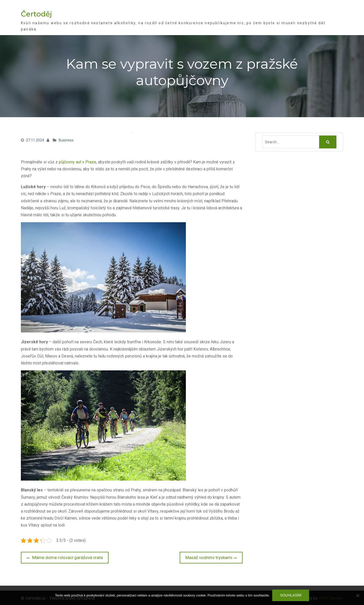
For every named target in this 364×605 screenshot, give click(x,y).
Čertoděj (36, 14)
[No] (358, 595)
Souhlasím (291, 595)
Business (66, 140)
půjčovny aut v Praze (77, 161)
